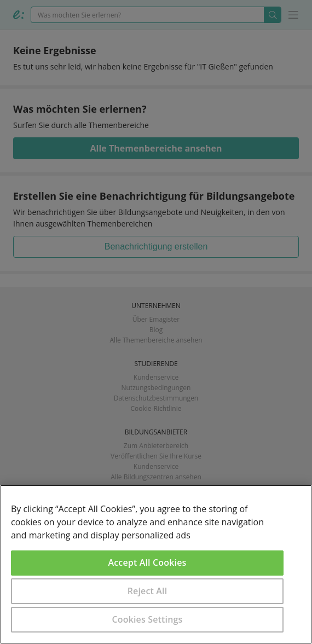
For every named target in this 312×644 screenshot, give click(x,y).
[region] (156, 564)
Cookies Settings (148, 619)
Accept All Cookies (148, 562)
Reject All (148, 591)
